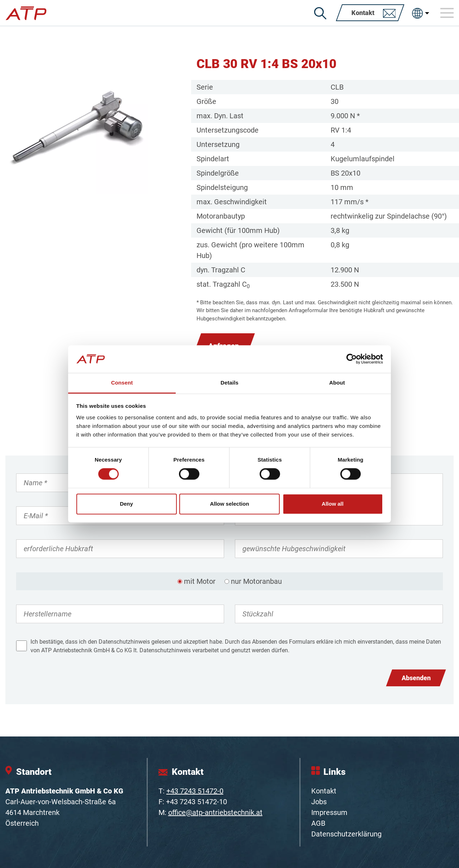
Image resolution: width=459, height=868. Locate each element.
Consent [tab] (122, 383)
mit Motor (200, 581)
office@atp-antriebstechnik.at (215, 812)
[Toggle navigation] (447, 13)
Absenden (416, 678)
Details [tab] (229, 383)
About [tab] (337, 383)
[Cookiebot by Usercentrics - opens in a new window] (352, 359)
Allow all (333, 504)
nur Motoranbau (256, 581)
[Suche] (320, 13)
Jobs (319, 802)
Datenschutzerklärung (346, 834)
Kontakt (324, 791)
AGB (318, 823)
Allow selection (229, 504)
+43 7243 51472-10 (197, 802)
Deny (126, 504)
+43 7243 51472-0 (195, 791)
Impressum (329, 812)
